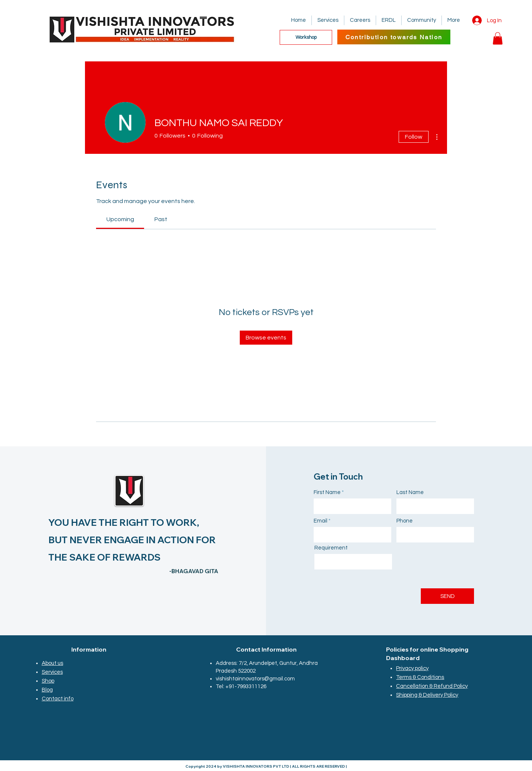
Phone (405, 521)
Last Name (410, 492)
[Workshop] (306, 37)
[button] (498, 38)
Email (320, 521)
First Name (327, 492)
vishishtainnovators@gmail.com (255, 679)
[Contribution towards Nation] (394, 37)
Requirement (331, 548)
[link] (120, 219)
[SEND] (447, 596)
